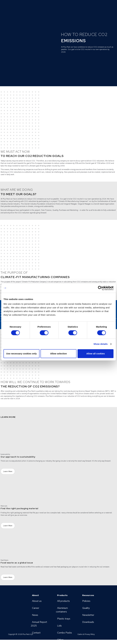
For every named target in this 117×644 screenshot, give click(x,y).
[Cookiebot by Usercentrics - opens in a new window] (100, 288)
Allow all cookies (96, 354)
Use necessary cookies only (21, 354)
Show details (101, 344)
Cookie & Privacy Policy (86, 634)
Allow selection (58, 354)
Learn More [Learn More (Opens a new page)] (8, 471)
